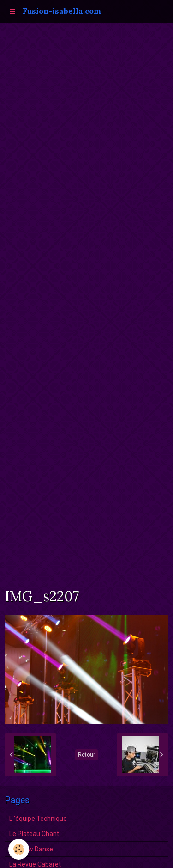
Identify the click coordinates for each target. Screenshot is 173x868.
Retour (86, 755)
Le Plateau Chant (34, 834)
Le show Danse (31, 849)
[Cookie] (19, 849)
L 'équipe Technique (38, 819)
